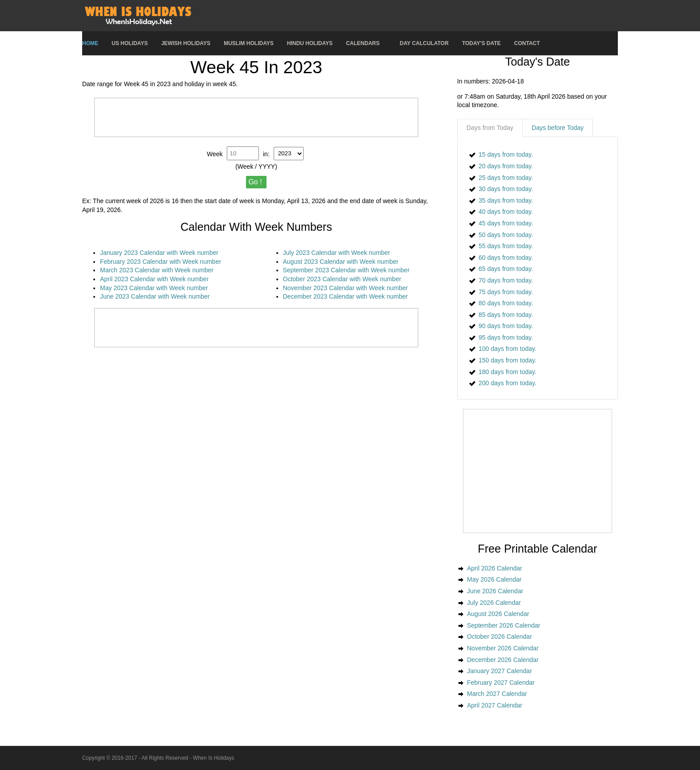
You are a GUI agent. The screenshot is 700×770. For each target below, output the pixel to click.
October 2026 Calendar (500, 637)
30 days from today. (506, 189)
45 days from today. (506, 223)
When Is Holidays (214, 758)
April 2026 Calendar (495, 568)
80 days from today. (506, 303)
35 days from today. (506, 200)
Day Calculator (424, 43)
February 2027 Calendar (501, 683)
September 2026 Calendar (504, 625)
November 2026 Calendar (503, 648)
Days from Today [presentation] (490, 128)
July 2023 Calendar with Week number (337, 253)
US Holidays (130, 43)
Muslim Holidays (249, 43)
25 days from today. (506, 178)
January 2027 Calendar (500, 671)
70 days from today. (506, 280)
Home (90, 43)
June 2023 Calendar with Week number (155, 296)
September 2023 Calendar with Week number (346, 270)
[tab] (490, 128)
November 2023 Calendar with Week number (346, 288)
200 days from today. (508, 383)
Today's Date (481, 43)
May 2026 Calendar (494, 579)
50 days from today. (506, 235)
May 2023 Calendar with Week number (154, 288)
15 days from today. (506, 154)
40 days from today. (506, 212)
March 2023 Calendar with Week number (157, 270)
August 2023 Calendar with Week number (341, 262)
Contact (527, 43)
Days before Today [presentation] (558, 128)
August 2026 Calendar (498, 614)
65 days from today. (506, 269)
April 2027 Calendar (495, 705)
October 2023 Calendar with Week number (342, 279)
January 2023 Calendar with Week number (159, 253)
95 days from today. (506, 337)
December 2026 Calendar (503, 660)
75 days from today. (506, 292)
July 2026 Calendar (494, 603)
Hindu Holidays (310, 43)
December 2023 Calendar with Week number (346, 296)
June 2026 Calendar (495, 591)
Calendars (363, 43)
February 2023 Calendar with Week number (160, 262)
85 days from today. (506, 315)
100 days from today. (508, 349)
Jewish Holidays (186, 43)
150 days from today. (508, 360)
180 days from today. (508, 372)
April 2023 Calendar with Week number (154, 279)
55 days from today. (506, 246)
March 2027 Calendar (497, 694)
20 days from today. (506, 166)
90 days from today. (506, 326)
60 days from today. (506, 258)
